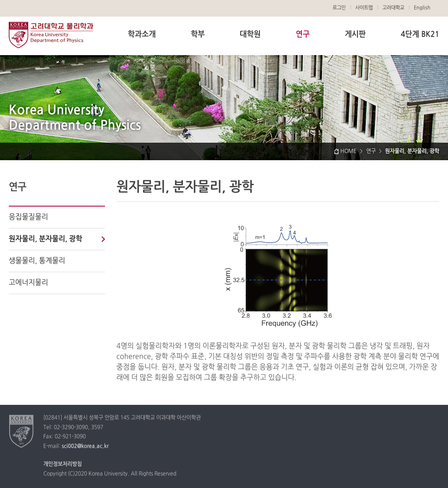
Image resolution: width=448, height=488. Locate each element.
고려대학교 (393, 8)
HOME (348, 151)
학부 (198, 34)
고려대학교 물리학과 (51, 35)
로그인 (339, 8)
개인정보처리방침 (63, 464)
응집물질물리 (28, 217)
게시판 (355, 34)
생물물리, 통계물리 (37, 261)
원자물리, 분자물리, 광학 (45, 239)
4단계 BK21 (420, 34)
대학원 (250, 34)
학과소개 (142, 34)
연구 (303, 34)
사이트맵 (364, 8)
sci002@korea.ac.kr (85, 446)
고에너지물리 (28, 283)
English (422, 8)
